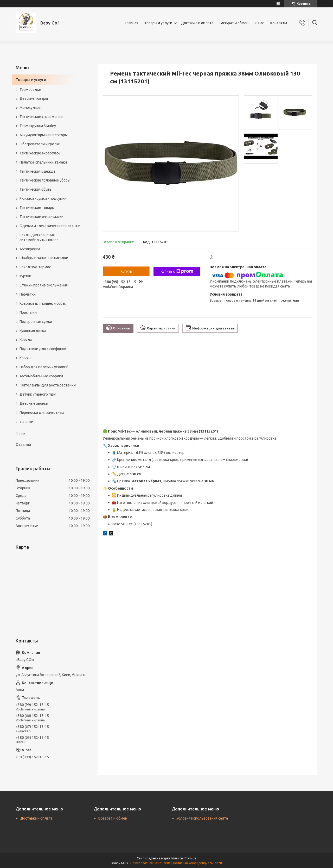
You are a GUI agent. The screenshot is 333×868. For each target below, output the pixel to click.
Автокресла (30, 249)
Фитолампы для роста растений (48, 385)
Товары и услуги (158, 23)
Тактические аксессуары (40, 153)
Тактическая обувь (36, 189)
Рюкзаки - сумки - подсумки (43, 198)
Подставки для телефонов (43, 349)
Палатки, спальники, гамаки (43, 162)
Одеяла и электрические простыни (50, 226)
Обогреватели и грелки (40, 144)
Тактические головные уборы (45, 180)
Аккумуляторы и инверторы (44, 135)
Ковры (25, 358)
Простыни (28, 313)
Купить (126, 271)
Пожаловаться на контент (151, 863)
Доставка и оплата (197, 23)
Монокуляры (30, 108)
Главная (132, 23)
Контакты (279, 23)
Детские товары (34, 98)
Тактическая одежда (37, 171)
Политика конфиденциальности (197, 863)
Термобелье (30, 90)
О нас (259, 23)
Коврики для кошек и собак (43, 303)
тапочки (26, 422)
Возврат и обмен (234, 23)
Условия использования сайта (202, 818)
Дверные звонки (34, 403)
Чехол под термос (35, 267)
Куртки (25, 276)
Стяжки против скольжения (44, 285)
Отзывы (23, 444)
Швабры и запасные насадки (44, 258)
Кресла (26, 340)
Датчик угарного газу (38, 394)
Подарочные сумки (36, 322)
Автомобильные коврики (41, 376)
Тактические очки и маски (41, 217)
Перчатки (28, 294)
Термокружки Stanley (38, 126)
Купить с (177, 271)
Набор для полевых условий (44, 367)
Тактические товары (37, 208)
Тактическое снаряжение (41, 117)
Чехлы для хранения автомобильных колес (39, 237)
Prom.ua (190, 858)
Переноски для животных (42, 413)
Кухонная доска (33, 331)
